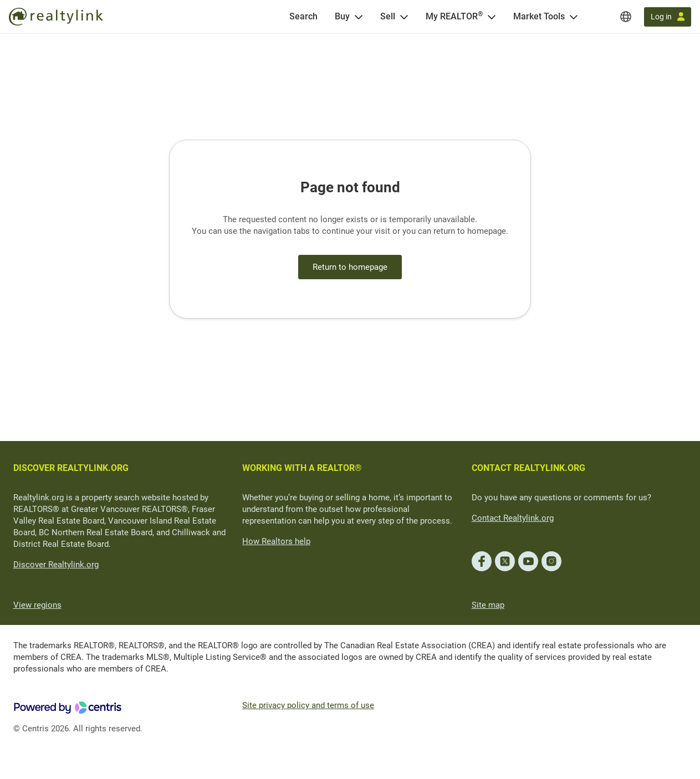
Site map (488, 605)
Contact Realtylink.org (513, 518)
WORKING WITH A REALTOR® (302, 468)
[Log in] (668, 17)
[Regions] (626, 17)
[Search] (303, 17)
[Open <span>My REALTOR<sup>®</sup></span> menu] (492, 17)
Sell (388, 16)
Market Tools (539, 16)
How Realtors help (276, 541)
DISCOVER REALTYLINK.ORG (71, 468)
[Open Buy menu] (359, 17)
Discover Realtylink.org (56, 565)
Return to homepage (350, 267)
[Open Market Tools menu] (574, 17)
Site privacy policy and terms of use (308, 705)
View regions (37, 605)
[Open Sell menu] (404, 17)
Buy (342, 16)
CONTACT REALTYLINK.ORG (528, 468)
